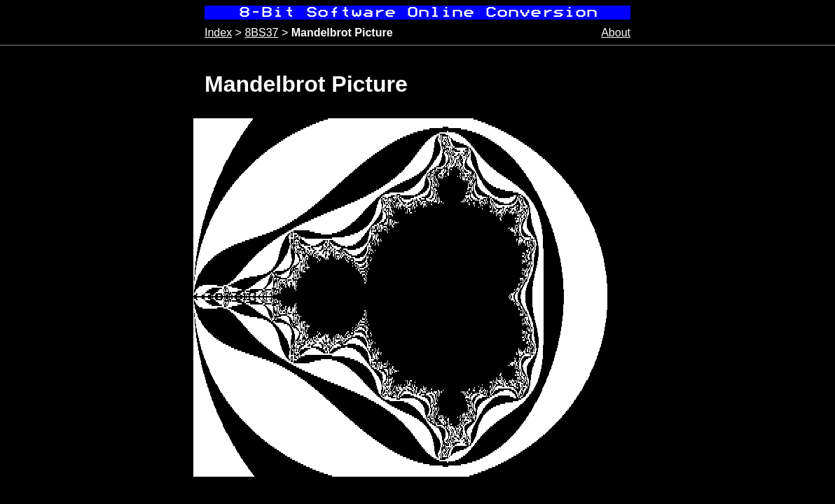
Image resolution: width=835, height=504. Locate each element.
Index (218, 33)
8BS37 (261, 33)
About (616, 33)
